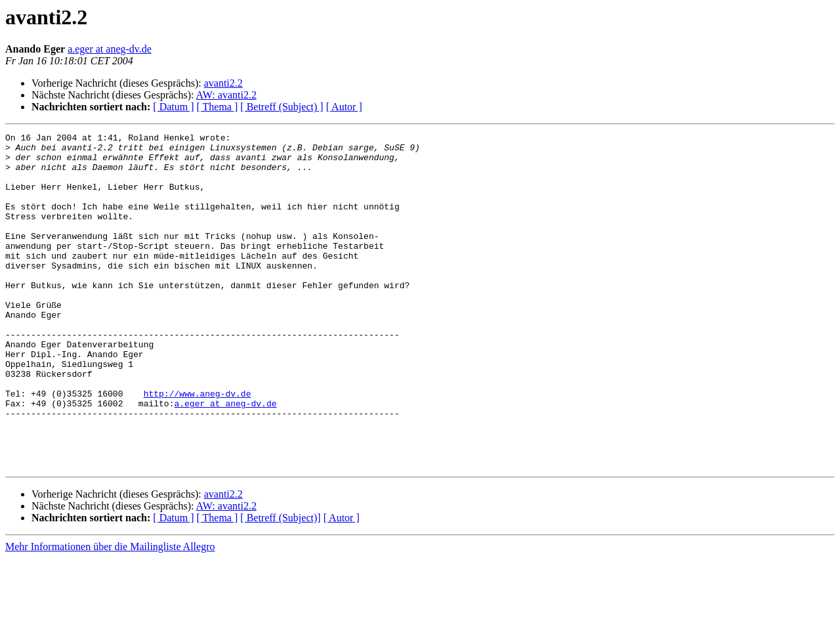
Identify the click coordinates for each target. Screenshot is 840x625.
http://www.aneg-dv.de (198, 446)
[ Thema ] (218, 107)
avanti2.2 (223, 83)
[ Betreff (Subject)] (280, 585)
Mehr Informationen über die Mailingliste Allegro (110, 614)
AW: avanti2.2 (226, 95)
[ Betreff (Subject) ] (282, 107)
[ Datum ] (173, 107)
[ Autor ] (344, 107)
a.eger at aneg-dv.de (110, 49)
